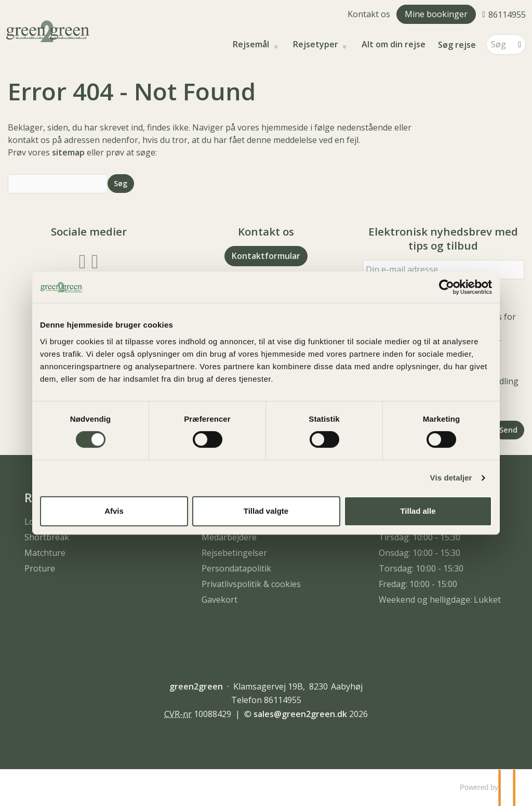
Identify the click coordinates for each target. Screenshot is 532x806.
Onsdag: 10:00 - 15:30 (420, 553)
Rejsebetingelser (234, 553)
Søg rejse (457, 45)
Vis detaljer (451, 478)
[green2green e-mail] (300, 714)
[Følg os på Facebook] (83, 260)
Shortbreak (47, 537)
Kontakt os (369, 14)
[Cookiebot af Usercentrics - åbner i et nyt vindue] (447, 287)
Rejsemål (252, 44)
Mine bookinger (436, 14)
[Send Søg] (121, 183)
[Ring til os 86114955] (504, 14)
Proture (40, 568)
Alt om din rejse (394, 44)
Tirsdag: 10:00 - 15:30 (420, 537)
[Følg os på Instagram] (95, 260)
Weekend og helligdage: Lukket (440, 600)
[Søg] (499, 44)
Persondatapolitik (236, 568)
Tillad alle (418, 511)
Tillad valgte (266, 511)
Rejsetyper (317, 44)
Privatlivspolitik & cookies (251, 584)
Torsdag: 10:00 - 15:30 (421, 568)
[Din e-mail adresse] (443, 270)
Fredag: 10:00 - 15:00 (418, 584)
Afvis (114, 511)
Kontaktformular (266, 256)
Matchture (45, 553)
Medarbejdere (229, 537)
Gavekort (220, 600)
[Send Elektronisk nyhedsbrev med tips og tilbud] (509, 430)
